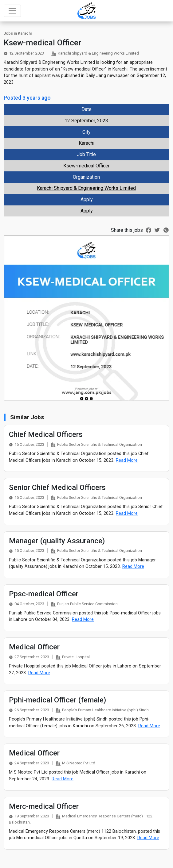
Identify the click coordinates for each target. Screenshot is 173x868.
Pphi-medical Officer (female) (57, 700)
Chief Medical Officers (46, 434)
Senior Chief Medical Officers (57, 488)
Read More (127, 460)
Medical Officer (34, 647)
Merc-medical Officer (44, 806)
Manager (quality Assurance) (57, 541)
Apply (87, 211)
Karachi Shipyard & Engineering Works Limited (86, 188)
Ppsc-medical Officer (44, 594)
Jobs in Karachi (18, 33)
